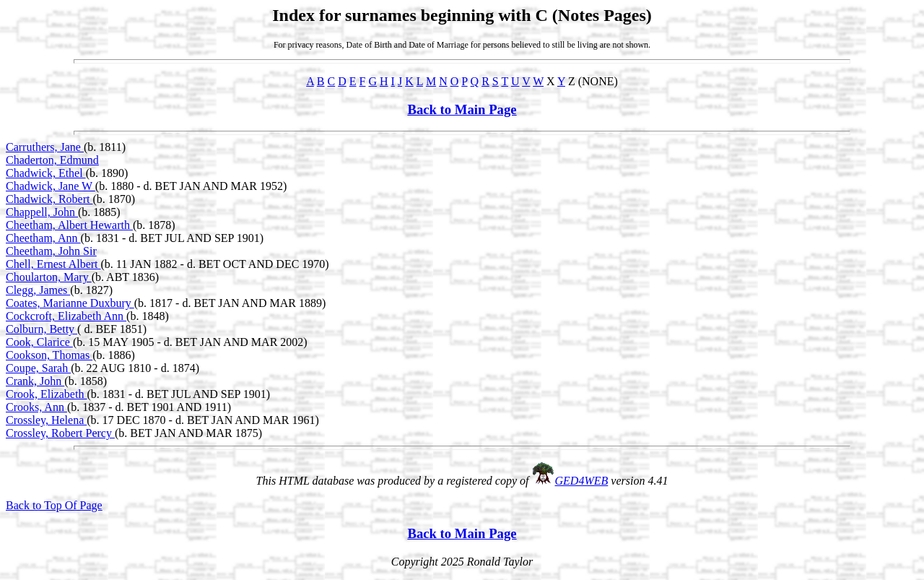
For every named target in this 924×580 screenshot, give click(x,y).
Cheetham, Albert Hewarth (69, 225)
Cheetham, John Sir (51, 251)
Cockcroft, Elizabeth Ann (66, 316)
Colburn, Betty (42, 329)
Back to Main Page (462, 109)
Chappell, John (42, 212)
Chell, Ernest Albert (53, 264)
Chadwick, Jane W (51, 186)
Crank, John (35, 381)
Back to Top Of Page (54, 505)
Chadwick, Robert (49, 199)
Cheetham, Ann (43, 238)
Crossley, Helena (46, 420)
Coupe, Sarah (38, 368)
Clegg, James (38, 290)
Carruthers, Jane (45, 147)
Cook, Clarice (39, 342)
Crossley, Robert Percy (60, 433)
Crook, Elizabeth (46, 394)
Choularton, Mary (49, 277)
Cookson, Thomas (49, 355)
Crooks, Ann (36, 407)
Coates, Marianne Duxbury (70, 303)
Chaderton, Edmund (52, 160)
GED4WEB (582, 481)
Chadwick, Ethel (46, 173)
